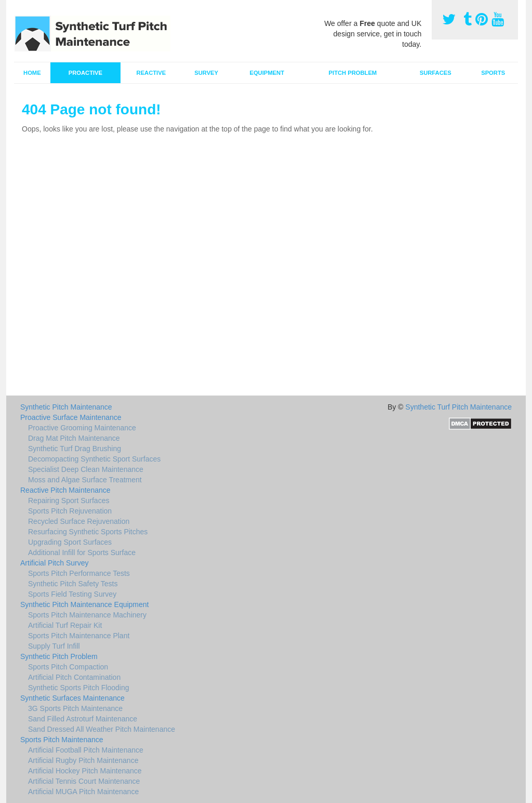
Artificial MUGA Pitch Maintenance (83, 792)
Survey (206, 73)
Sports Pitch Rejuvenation (70, 511)
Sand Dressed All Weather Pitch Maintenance (102, 729)
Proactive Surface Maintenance (71, 417)
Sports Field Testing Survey (72, 594)
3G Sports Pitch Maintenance (75, 708)
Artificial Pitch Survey (54, 563)
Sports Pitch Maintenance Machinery (87, 615)
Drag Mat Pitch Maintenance (74, 438)
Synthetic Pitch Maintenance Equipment (84, 604)
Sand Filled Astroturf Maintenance (83, 719)
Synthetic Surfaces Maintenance (72, 698)
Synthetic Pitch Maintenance (66, 407)
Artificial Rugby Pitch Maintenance (83, 760)
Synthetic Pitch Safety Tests (73, 584)
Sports (493, 73)
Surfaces (436, 73)
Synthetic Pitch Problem (59, 656)
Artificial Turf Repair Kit (65, 625)
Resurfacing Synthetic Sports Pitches (88, 532)
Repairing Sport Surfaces (69, 501)
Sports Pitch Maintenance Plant (79, 636)
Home (32, 73)
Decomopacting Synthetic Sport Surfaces (94, 459)
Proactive (85, 73)
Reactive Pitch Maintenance (65, 490)
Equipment (267, 73)
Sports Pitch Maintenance (62, 740)
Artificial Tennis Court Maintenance (84, 781)
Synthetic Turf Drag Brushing (75, 449)
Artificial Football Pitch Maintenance (86, 750)
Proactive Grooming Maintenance (82, 428)
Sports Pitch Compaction (68, 667)
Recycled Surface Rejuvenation (79, 521)
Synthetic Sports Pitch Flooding (79, 688)
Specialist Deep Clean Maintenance (86, 469)
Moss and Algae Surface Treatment (85, 480)
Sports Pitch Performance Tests (79, 573)
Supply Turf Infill (54, 646)
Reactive (151, 73)
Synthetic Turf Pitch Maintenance (458, 407)
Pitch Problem (353, 73)
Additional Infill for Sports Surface (82, 552)
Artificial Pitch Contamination (74, 677)
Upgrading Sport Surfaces (70, 542)
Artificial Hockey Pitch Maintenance (85, 771)
